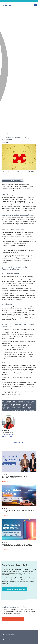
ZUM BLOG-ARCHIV (13, 619)
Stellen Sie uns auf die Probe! (16, 589)
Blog (7, 133)
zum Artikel (7, 481)
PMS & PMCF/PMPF (29, 172)
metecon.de (12, 1)
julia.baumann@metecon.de (8, 434)
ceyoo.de (27, 1)
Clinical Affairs (18, 172)
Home (3, 133)
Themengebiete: (7, 172)
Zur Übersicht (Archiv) (19, 442)
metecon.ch (20, 1)
